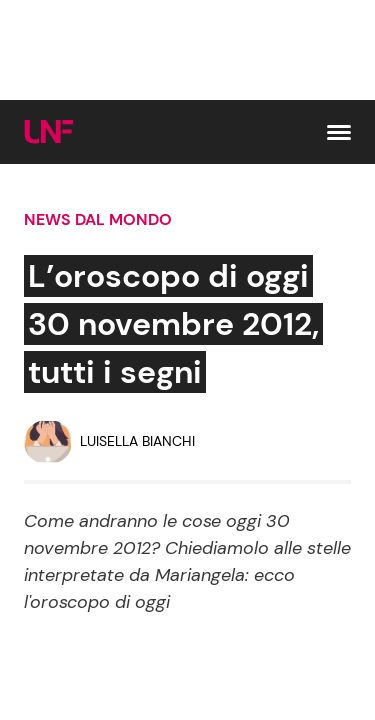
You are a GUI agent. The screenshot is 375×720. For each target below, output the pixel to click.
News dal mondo (98, 219)
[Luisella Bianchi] (109, 442)
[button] (339, 132)
